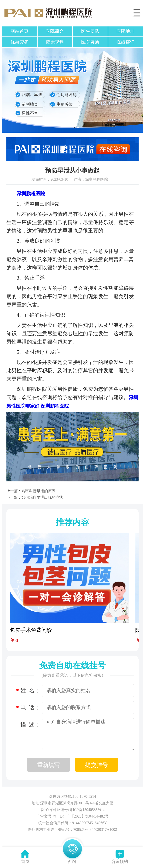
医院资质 (90, 42)
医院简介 (55, 31)
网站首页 (19, 31)
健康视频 (55, 42)
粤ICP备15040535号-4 (87, 810)
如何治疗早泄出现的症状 (42, 497)
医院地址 (126, 31)
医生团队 (90, 31)
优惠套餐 (19, 42)
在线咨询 (126, 42)
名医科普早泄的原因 (39, 491)
